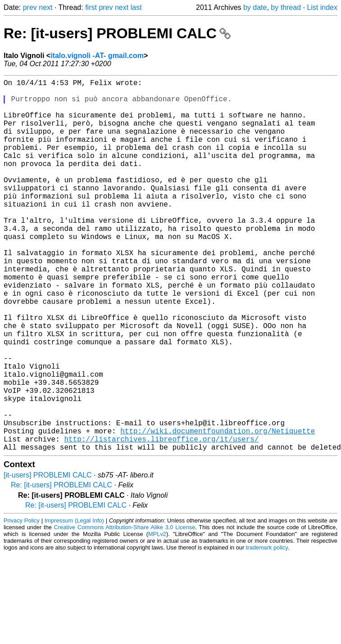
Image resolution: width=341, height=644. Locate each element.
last (136, 7)
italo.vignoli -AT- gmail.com (97, 56)
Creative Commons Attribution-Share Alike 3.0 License (125, 610)
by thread (286, 7)
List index (322, 7)
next (45, 7)
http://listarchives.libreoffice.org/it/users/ (161, 520)
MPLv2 (157, 617)
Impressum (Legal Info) (74, 603)
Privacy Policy (22, 603)
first (91, 7)
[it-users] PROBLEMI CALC (48, 558)
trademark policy (267, 630)
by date (255, 7)
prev (30, 7)
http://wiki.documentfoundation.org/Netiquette (218, 510)
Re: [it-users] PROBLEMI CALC (117, 33)
